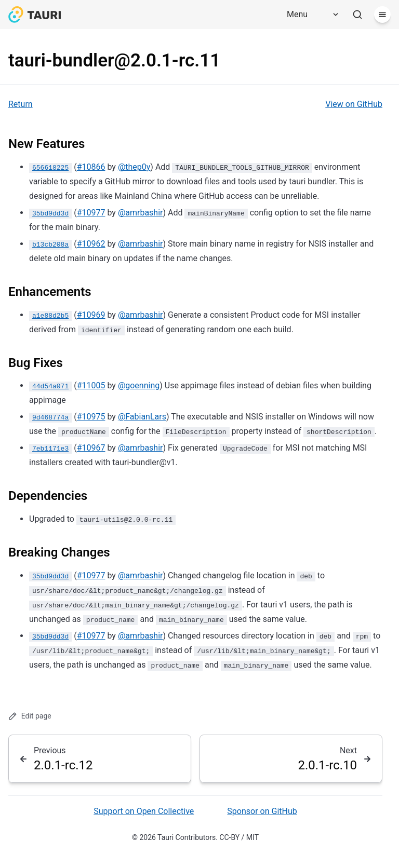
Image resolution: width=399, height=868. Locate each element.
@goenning (139, 385)
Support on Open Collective (144, 811)
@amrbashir (141, 213)
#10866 (91, 167)
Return (21, 104)
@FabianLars (142, 417)
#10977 (91, 213)
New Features (46, 144)
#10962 (91, 244)
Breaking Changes (59, 552)
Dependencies (48, 496)
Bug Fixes (36, 363)
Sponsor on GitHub (262, 811)
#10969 (91, 315)
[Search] (357, 15)
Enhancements (50, 292)
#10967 (91, 448)
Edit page (30, 716)
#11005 (91, 385)
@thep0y (134, 167)
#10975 (91, 417)
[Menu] (309, 15)
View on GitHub (354, 104)
